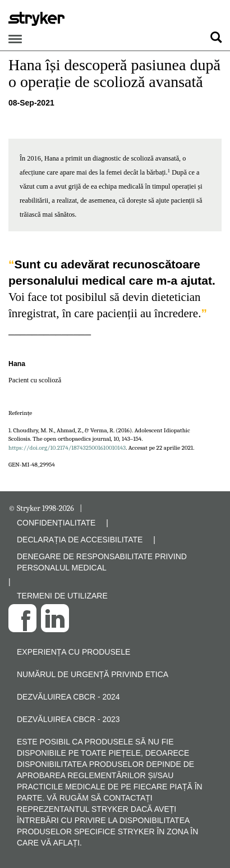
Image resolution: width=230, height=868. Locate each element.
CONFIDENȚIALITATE (56, 523)
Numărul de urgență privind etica (93, 674)
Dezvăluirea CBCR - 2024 (68, 697)
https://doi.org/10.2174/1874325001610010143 (67, 448)
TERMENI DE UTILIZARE (62, 596)
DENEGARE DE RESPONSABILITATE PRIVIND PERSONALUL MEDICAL (102, 562)
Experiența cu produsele (73, 652)
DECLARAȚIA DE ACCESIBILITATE (80, 540)
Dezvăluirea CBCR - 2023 (68, 719)
